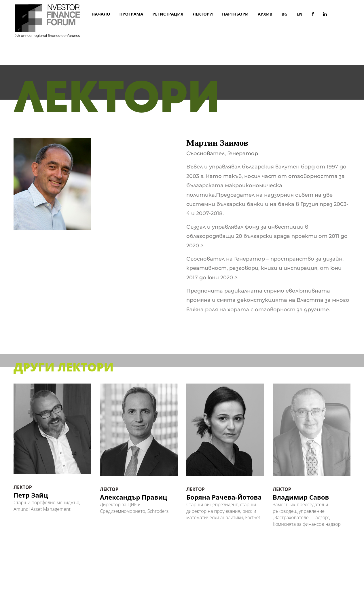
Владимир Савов (301, 497)
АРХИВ (265, 14)
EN (299, 14)
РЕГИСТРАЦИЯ (168, 14)
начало (101, 14)
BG (285, 14)
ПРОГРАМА (131, 14)
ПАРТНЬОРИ (235, 14)
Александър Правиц (133, 497)
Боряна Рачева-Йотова (224, 497)
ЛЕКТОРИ (203, 14)
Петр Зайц (31, 495)
